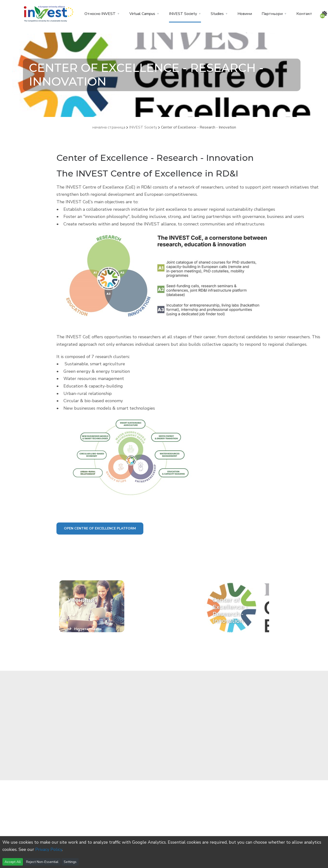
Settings (70, 862)
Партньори (272, 14)
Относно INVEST (100, 14)
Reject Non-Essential (42, 862)
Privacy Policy (49, 849)
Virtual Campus (142, 14)
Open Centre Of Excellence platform (131, 528)
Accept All (13, 862)
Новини (245, 14)
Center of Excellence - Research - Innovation (199, 127)
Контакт (304, 14)
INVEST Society (183, 14)
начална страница (109, 127)
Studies (217, 14)
